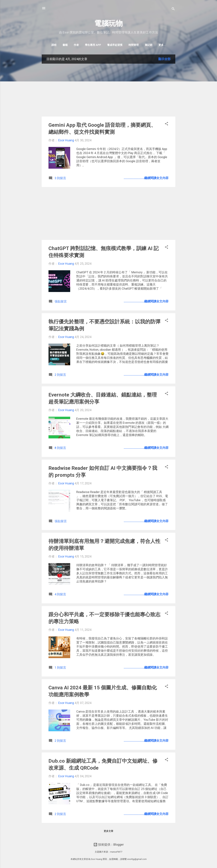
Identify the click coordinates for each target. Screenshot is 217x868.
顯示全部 (164, 60)
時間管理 (128, 45)
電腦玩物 (108, 23)
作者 (71, 45)
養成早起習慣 (109, 45)
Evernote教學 (162, 45)
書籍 (60, 45)
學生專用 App (87, 45)
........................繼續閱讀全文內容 (146, 179)
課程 (48, 45)
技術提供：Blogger (109, 845)
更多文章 (108, 832)
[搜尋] (173, 9)
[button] (166, 125)
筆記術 (143, 45)
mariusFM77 (116, 852)
